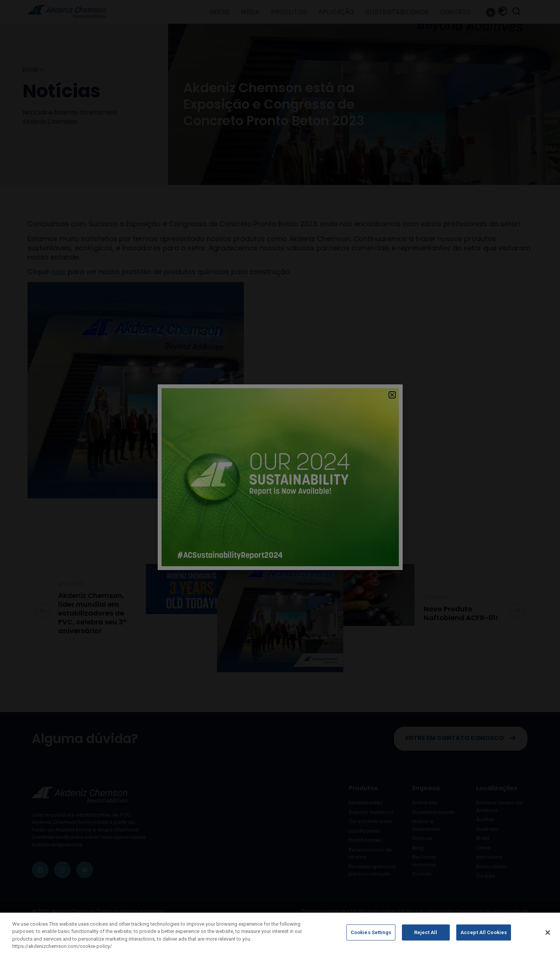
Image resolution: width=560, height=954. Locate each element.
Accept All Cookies (484, 933)
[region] (280, 933)
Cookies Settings (371, 933)
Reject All (426, 933)
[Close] (548, 933)
